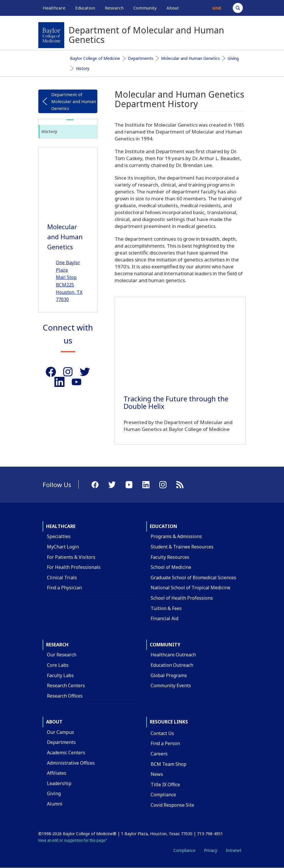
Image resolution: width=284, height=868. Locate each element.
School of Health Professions (182, 598)
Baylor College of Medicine (95, 58)
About (54, 722)
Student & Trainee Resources (182, 547)
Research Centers (66, 685)
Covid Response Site (172, 805)
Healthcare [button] (54, 8)
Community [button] (145, 8)
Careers (159, 754)
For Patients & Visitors (71, 557)
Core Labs (58, 665)
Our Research (62, 655)
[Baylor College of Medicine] (51, 35)
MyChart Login (63, 547)
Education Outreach (172, 665)
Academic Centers (66, 753)
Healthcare (61, 526)
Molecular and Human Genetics (190, 58)
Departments (141, 58)
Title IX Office (165, 785)
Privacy (211, 850)
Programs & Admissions (176, 536)
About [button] (173, 8)
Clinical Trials (62, 578)
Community (165, 645)
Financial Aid (164, 618)
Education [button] (85, 8)
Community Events (171, 685)
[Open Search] (238, 8)
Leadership (59, 783)
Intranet (234, 850)
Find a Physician (64, 588)
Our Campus (60, 732)
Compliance (163, 795)
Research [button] (114, 8)
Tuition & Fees (166, 608)
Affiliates (57, 773)
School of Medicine (171, 567)
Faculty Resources (170, 557)
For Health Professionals (74, 567)
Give (217, 8)
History (83, 68)
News (157, 774)
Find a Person (165, 743)
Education (163, 526)
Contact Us (162, 733)
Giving (233, 58)
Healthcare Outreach (173, 655)
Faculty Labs (60, 675)
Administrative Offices (71, 763)
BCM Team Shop (168, 764)
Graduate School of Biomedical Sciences (193, 578)
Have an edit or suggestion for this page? (72, 840)
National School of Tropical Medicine (191, 588)
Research (57, 645)
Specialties (59, 536)
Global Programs (169, 675)
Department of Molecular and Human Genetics (74, 101)
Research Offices (65, 696)
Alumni (55, 804)
